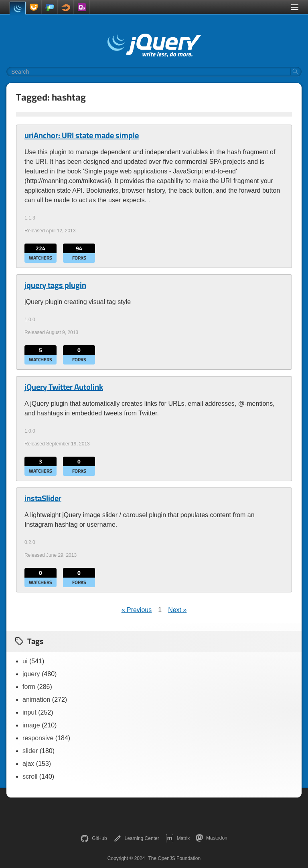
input (29, 712)
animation (36, 700)
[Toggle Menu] (295, 7)
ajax (28, 764)
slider (30, 751)
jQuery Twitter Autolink (64, 387)
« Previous (137, 610)
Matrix (178, 838)
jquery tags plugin (55, 285)
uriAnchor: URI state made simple (82, 135)
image (31, 725)
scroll (30, 776)
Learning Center (136, 838)
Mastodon (212, 838)
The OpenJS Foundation (174, 858)
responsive (38, 738)
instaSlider (43, 498)
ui (25, 661)
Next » (177, 610)
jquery (31, 674)
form (29, 687)
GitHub (94, 838)
